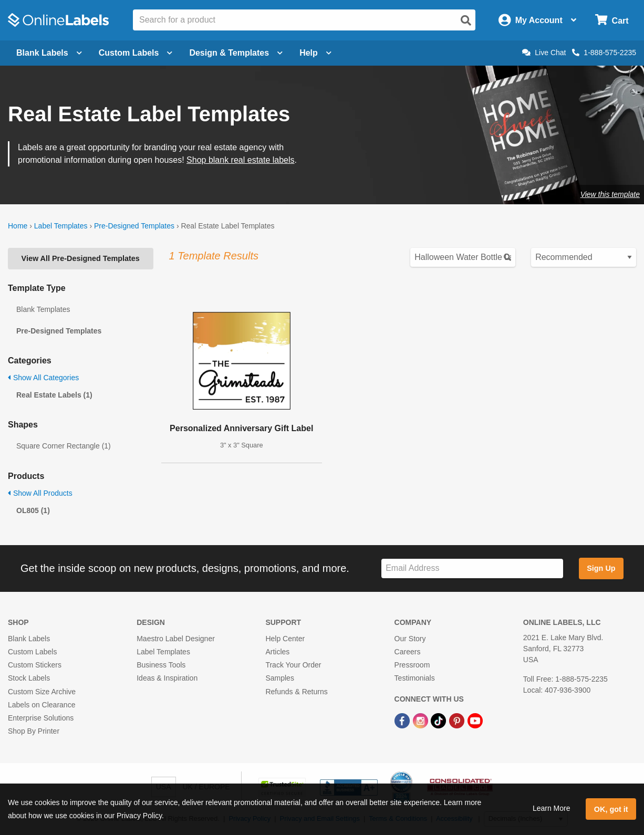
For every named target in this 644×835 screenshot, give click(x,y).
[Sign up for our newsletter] (472, 568)
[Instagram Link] (422, 720)
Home (18, 226)
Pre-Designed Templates (134, 226)
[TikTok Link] (439, 720)
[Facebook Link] (403, 720)
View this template (610, 194)
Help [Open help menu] (315, 53)
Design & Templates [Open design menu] (236, 53)
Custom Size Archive (42, 692)
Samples (279, 678)
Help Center (285, 639)
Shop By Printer (34, 731)
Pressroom (412, 665)
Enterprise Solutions (41, 718)
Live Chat (544, 53)
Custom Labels (32, 652)
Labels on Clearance (41, 705)
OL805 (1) (33, 510)
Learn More (552, 808)
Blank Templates (43, 309)
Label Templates (61, 226)
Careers (408, 652)
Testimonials (415, 678)
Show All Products (40, 493)
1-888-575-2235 (604, 53)
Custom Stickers (35, 665)
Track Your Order (293, 665)
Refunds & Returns (296, 692)
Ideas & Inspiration (167, 678)
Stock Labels (29, 678)
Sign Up (601, 568)
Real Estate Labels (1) (54, 395)
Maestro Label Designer (176, 639)
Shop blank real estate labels (240, 160)
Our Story (410, 639)
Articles (277, 652)
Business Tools (161, 665)
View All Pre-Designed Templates (81, 258)
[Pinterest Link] (458, 720)
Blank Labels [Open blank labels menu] (49, 53)
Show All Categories (43, 378)
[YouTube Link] (475, 720)
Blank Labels (29, 639)
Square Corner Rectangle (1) (64, 446)
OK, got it (611, 809)
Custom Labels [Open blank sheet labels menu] (136, 53)
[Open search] (466, 20)
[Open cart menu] (612, 20)
